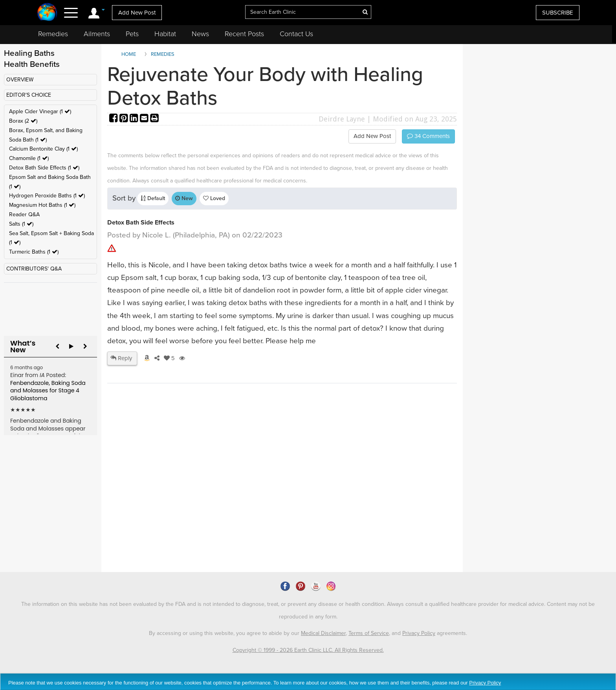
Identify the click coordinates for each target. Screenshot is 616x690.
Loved (214, 198)
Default (153, 198)
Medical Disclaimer (323, 633)
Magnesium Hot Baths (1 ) (42, 205)
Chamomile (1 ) (29, 158)
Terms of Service (369, 633)
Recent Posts (244, 34)
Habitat (165, 34)
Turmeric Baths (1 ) (34, 252)
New (184, 198)
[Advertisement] (251, 504)
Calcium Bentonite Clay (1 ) (43, 149)
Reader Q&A (24, 214)
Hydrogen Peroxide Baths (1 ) (47, 196)
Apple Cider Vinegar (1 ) (40, 111)
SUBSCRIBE (558, 13)
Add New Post (137, 13)
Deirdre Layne (342, 119)
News (200, 34)
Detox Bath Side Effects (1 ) (44, 168)
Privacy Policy (419, 633)
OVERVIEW (20, 80)
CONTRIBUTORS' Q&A (34, 269)
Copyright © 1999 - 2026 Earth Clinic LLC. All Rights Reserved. (308, 650)
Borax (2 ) (23, 121)
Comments (428, 136)
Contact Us (296, 34)
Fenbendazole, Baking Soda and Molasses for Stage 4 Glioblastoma (48, 391)
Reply (121, 358)
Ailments (97, 34)
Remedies (53, 34)
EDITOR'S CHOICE (29, 95)
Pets (132, 34)
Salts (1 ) (21, 224)
